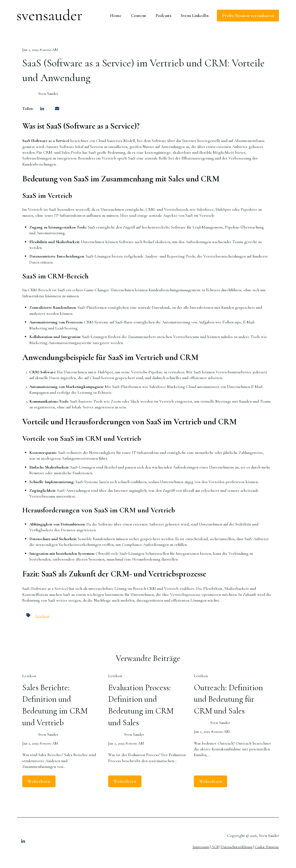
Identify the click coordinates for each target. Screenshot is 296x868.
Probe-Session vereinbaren (248, 15)
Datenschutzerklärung (237, 847)
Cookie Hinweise (267, 847)
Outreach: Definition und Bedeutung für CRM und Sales (228, 699)
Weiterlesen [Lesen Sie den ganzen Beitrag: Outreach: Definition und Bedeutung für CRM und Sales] (210, 781)
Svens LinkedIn (195, 16)
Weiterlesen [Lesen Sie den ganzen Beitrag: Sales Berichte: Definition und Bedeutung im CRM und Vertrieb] (39, 781)
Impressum (201, 847)
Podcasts (163, 16)
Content (139, 16)
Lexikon (42, 616)
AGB (215, 847)
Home (116, 16)
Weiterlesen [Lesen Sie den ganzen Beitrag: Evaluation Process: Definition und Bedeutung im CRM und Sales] (125, 781)
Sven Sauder (48, 94)
